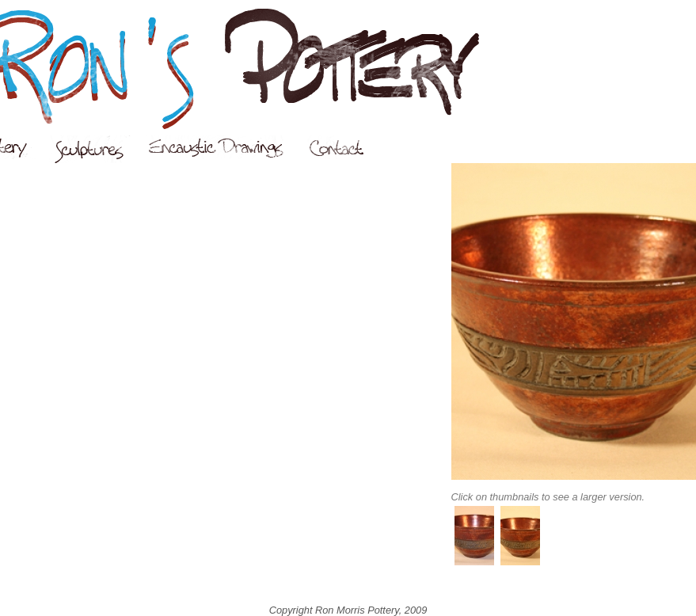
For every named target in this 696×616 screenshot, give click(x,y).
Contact (346, 147)
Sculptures (97, 149)
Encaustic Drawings (226, 147)
